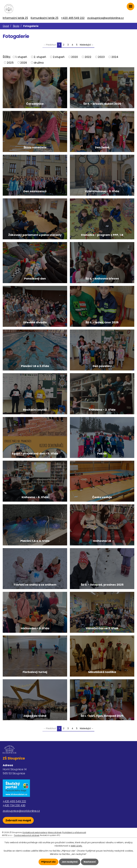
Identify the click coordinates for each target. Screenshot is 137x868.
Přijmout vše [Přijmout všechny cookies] (48, 862)
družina (39, 62)
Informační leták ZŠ (15, 18)
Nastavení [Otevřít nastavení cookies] (90, 862)
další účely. (77, 846)
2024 (115, 57)
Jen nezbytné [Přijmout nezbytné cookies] (70, 862)
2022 (88, 57)
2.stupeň (59, 57)
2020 (75, 57)
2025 (10, 62)
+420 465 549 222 (73, 18)
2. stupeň (40, 57)
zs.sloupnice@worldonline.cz (105, 18)
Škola (16, 26)
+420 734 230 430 (14, 825)
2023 (101, 57)
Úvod (6, 26)
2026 (24, 62)
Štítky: (7, 57)
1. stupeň (21, 57)
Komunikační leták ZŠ (45, 18)
